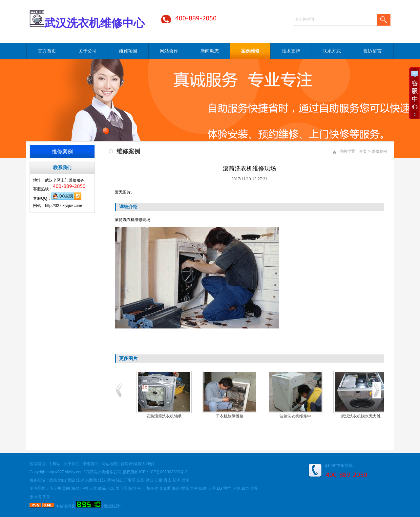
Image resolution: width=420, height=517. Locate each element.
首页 (363, 151)
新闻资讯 (128, 464)
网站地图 (109, 464)
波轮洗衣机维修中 (295, 416)
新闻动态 (210, 51)
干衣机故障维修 (230, 416)
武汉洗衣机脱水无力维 (361, 416)
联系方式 (332, 51)
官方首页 (47, 51)
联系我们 (146, 464)
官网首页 (37, 464)
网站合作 (169, 51)
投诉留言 (372, 51)
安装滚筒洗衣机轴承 (164, 416)
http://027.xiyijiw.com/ (66, 472)
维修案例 (379, 151)
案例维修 (250, 51)
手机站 (54, 464)
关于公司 (88, 51)
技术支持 (291, 51)
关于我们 (72, 464)
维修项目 (128, 51)
